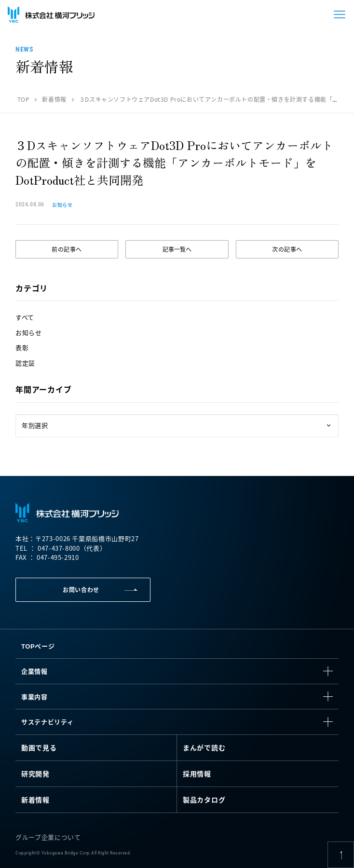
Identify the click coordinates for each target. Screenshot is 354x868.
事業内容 (34, 697)
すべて (25, 317)
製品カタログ (204, 800)
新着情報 (54, 99)
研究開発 (35, 773)
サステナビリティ (47, 722)
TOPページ (38, 646)
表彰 (22, 347)
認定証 (25, 363)
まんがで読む (204, 747)
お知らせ (29, 332)
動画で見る (39, 747)
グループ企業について (48, 837)
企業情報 (34, 671)
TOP (24, 99)
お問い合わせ (81, 590)
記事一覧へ (177, 249)
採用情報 (197, 773)
